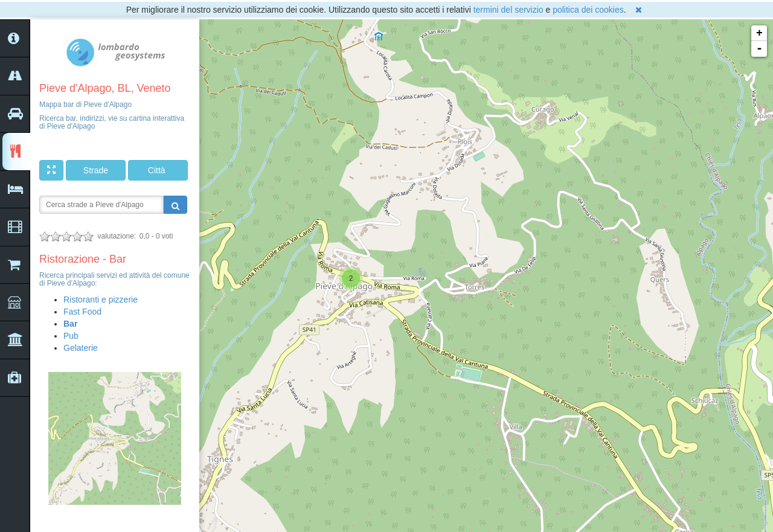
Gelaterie (81, 348)
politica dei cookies (588, 10)
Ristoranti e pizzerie (101, 300)
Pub (71, 336)
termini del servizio (508, 10)
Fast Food (82, 312)
